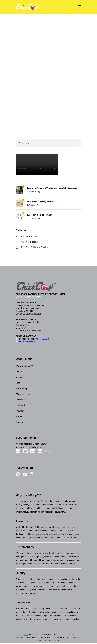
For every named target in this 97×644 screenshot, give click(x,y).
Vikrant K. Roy (35, 192)
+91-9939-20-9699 (32, 339)
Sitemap (19, 416)
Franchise (20, 411)
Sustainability (22, 388)
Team (18, 383)
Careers (19, 422)
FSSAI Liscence (23, 394)
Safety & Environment (52, 640)
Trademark (20, 405)
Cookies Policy (31, 638)
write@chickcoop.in (25, 342)
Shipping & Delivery (61, 638)
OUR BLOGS (22, 372)
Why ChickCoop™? (24, 366)
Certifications (21, 400)
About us (20, 377)
